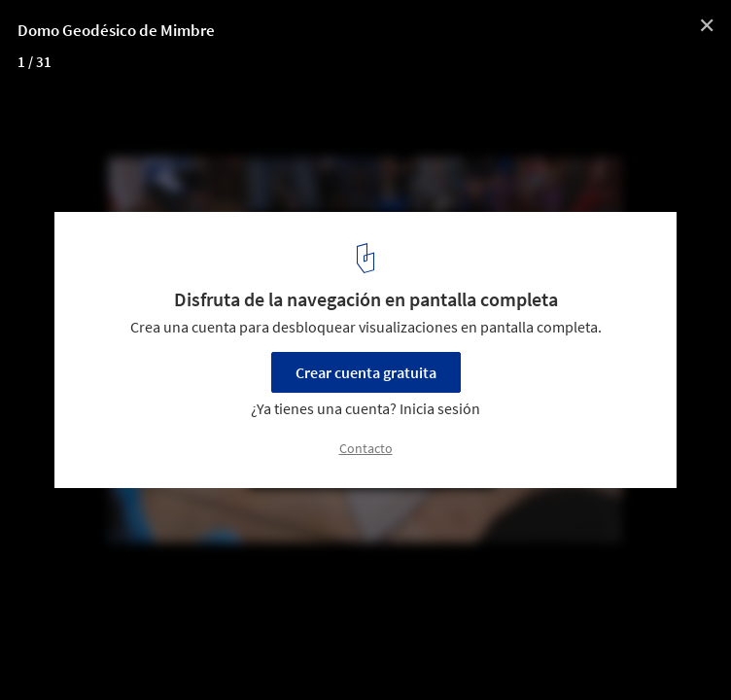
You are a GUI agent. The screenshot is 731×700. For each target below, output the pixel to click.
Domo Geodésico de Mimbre (116, 30)
